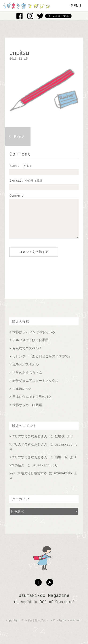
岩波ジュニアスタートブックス (35, 388)
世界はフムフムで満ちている (34, 339)
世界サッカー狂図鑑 (27, 412)
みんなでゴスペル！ (27, 355)
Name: (21, 166)
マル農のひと (22, 396)
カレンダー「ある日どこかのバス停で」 (42, 363)
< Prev (17, 137)
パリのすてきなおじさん (29, 443)
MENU (76, 6)
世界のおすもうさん (27, 380)
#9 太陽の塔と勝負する (29, 480)
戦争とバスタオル (26, 372)
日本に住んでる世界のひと (32, 404)
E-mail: (27, 181)
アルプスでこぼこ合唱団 (31, 347)
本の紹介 (18, 473)
